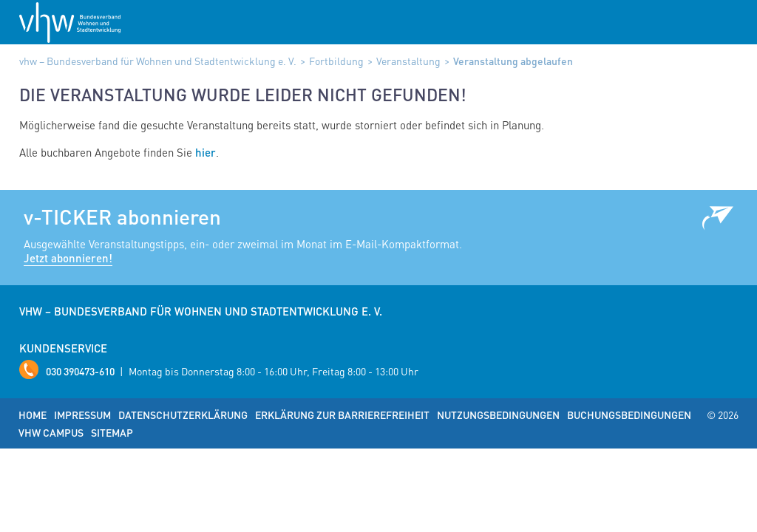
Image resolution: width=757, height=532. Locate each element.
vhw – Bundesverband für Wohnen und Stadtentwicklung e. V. (158, 61)
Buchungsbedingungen (629, 415)
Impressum (82, 415)
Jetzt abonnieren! (68, 258)
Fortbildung (336, 61)
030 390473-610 (80, 371)
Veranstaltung (408, 61)
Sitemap (112, 432)
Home (33, 415)
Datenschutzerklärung (183, 415)
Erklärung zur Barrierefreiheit (342, 415)
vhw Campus (51, 432)
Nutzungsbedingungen (498, 415)
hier (206, 152)
